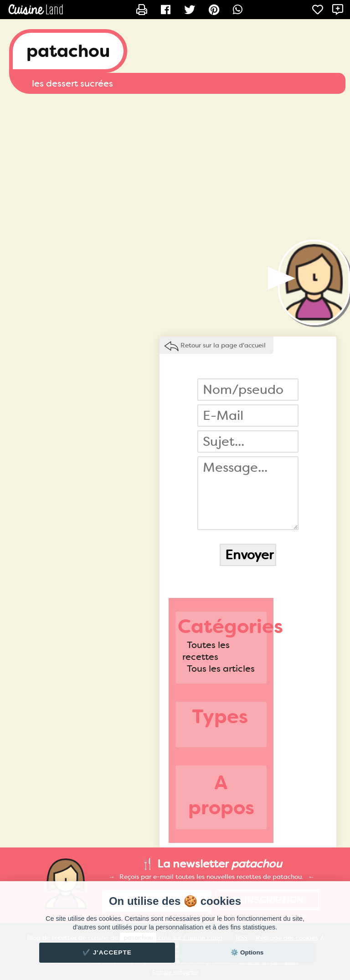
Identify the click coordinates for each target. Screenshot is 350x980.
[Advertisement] (175, 167)
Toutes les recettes (206, 651)
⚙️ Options (247, 952)
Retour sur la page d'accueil (223, 345)
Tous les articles (221, 669)
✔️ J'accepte (107, 952)
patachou (68, 51)
